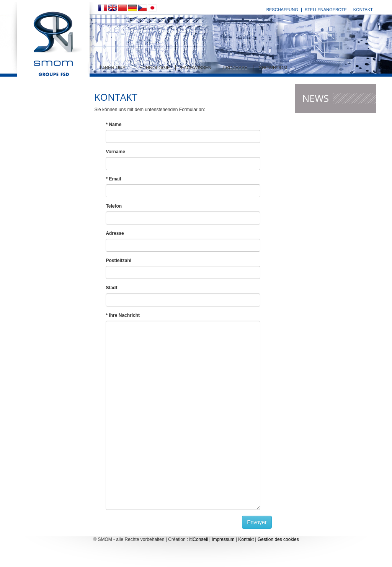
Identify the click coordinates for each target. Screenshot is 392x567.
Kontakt (363, 10)
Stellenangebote (326, 10)
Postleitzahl (118, 261)
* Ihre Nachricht (123, 315)
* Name (114, 125)
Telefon (114, 206)
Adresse (115, 233)
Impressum (223, 539)
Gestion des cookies (278, 539)
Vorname (115, 152)
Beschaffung (282, 10)
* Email (113, 179)
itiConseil (199, 539)
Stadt (111, 288)
